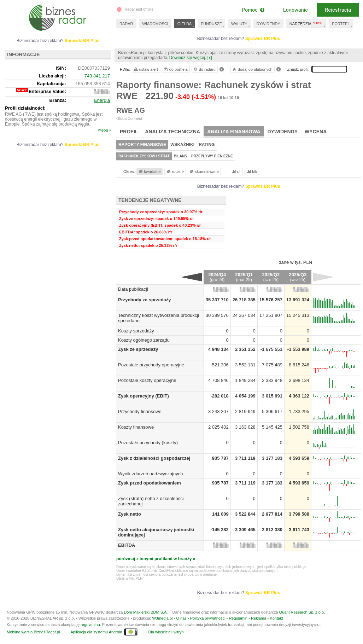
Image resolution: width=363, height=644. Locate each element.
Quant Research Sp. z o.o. (302, 612)
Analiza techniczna (172, 132)
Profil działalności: (25, 108)
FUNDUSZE (211, 24)
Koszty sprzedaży (136, 331)
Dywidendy (283, 132)
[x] (210, 58)
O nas (181, 618)
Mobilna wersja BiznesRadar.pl (33, 632)
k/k (251, 172)
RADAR (126, 24)
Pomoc (253, 10)
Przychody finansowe (140, 411)
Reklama (259, 618)
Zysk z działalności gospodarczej (154, 458)
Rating (207, 145)
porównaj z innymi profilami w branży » (156, 559)
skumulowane (204, 172)
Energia (102, 100)
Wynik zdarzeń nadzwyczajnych (150, 474)
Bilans (180, 156)
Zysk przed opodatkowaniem (150, 483)
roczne (175, 172)
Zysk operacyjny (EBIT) (144, 396)
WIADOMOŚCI (155, 24)
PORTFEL (341, 24)
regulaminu (90, 625)
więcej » (105, 130)
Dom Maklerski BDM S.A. (146, 612)
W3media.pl (162, 618)
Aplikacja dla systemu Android (96, 632)
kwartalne (149, 172)
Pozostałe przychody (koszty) (148, 443)
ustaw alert (145, 69)
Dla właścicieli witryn (166, 632)
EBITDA (127, 545)
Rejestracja (338, 10)
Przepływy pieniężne (212, 156)
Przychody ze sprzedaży (145, 300)
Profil (129, 132)
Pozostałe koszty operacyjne (147, 380)
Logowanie (295, 10)
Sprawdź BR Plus (263, 39)
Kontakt (276, 618)
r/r (236, 172)
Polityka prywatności (208, 618)
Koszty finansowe (136, 427)
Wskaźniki (182, 145)
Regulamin (238, 618)
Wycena (316, 132)
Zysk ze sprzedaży (138, 349)
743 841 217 (97, 76)
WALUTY (239, 24)
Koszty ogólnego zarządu (144, 340)
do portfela (175, 69)
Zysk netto (130, 514)
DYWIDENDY (268, 24)
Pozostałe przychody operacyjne (151, 365)
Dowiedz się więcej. (188, 58)
